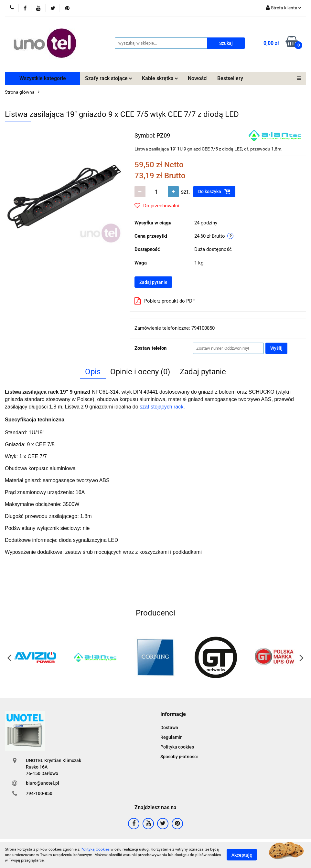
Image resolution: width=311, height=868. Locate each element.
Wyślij (276, 348)
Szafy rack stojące (109, 78)
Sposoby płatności (179, 757)
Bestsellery (230, 78)
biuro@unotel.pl (43, 783)
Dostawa (169, 728)
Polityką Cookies (95, 849)
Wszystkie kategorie (43, 78)
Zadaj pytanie (153, 282)
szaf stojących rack (161, 407)
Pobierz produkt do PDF (165, 301)
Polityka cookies (177, 747)
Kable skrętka (160, 78)
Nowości (198, 78)
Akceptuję (242, 855)
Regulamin (172, 737)
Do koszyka (214, 191)
